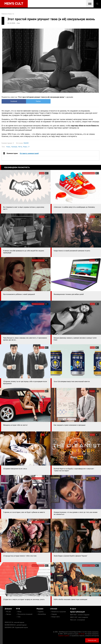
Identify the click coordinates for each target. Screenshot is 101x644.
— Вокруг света (55, 617)
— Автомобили (41, 614)
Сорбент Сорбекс (64, 636)
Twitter (38, 101)
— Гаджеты (40, 612)
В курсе (73, 609)
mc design (82, 634)
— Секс (18, 617)
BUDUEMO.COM (16, 627)
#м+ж (20, 147)
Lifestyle (54, 609)
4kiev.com (78, 620)
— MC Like (8, 612)
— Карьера (53, 614)
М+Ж (18, 609)
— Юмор (19, 612)
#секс (8, 147)
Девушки (8, 609)
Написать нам (92, 640)
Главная (4, 14)
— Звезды (8, 614)
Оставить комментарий (29, 153)
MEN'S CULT (79, 617)
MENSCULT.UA (15, 622)
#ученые (14, 147)
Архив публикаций (77, 612)
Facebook (14, 101)
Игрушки (40, 609)
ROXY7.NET (80, 615)
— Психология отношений (24, 614)
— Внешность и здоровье (58, 612)
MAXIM (26, 143)
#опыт (25, 147)
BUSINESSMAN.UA (16, 625)
